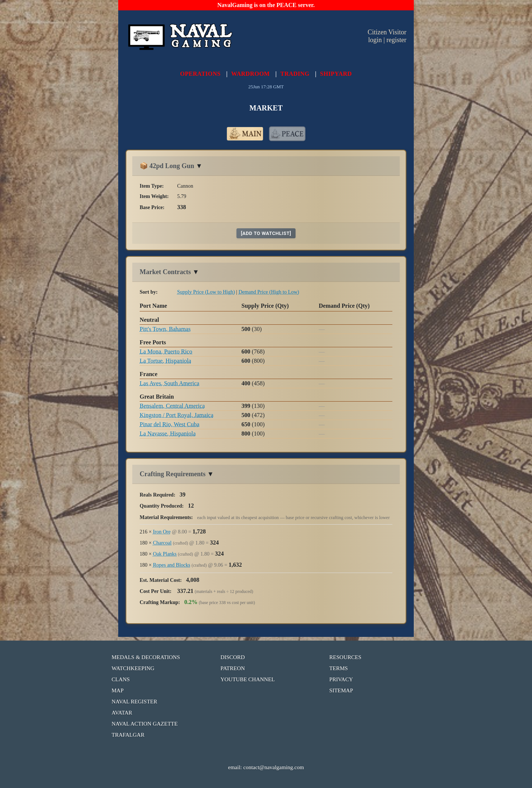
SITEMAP (341, 690)
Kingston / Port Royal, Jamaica (177, 415)
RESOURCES (345, 657)
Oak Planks (165, 554)
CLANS (121, 679)
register (396, 40)
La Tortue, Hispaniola (165, 361)
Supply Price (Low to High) (206, 292)
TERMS (338, 668)
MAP (118, 690)
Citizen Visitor (387, 32)
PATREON (233, 668)
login (375, 40)
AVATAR (122, 713)
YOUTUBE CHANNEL (248, 679)
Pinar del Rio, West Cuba (170, 424)
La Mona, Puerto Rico (166, 352)
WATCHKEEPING (133, 668)
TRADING (295, 74)
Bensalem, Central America (172, 406)
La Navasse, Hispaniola (168, 434)
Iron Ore (162, 532)
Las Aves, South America (169, 383)
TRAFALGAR (128, 735)
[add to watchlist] (266, 233)
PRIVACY (341, 679)
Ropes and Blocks (172, 565)
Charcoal (162, 543)
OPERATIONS (201, 74)
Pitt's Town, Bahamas (165, 329)
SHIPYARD (336, 74)
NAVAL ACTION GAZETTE (145, 724)
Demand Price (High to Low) (269, 292)
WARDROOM (250, 74)
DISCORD (233, 657)
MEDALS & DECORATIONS (146, 657)
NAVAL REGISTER (134, 702)
